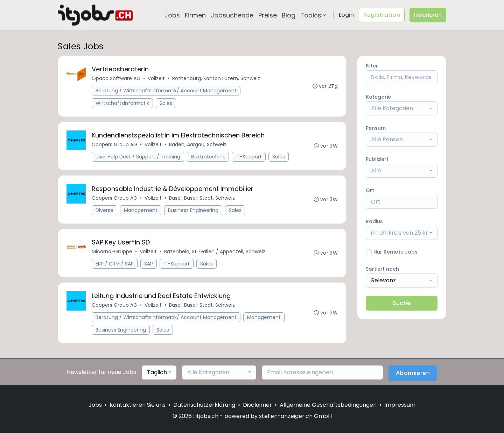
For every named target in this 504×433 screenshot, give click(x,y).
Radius (374, 221)
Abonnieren (413, 373)
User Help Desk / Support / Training (138, 157)
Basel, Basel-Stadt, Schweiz (202, 198)
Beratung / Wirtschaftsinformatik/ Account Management (166, 91)
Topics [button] (314, 15)
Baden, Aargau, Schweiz (198, 144)
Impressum (400, 405)
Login (346, 15)
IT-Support (249, 157)
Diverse (104, 210)
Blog (289, 15)
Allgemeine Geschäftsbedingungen (328, 405)
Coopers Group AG (114, 144)
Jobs (172, 15)
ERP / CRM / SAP (115, 264)
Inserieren (428, 15)
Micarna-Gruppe (112, 251)
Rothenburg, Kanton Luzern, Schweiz (216, 78)
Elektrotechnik (208, 157)
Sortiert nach (382, 269)
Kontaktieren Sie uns (138, 405)
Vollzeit (156, 78)
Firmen (195, 15)
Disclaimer (257, 405)
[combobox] (402, 108)
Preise (268, 15)
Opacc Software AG (116, 78)
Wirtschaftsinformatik (122, 103)
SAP (149, 264)
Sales (166, 103)
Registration (382, 15)
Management (141, 210)
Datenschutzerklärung (204, 405)
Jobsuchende (232, 15)
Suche (402, 303)
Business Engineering (193, 210)
